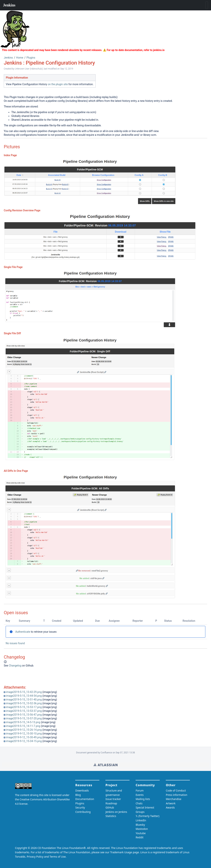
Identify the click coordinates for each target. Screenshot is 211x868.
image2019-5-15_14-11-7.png (23, 726)
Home (20, 58)
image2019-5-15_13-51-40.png (24, 700)
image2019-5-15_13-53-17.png (24, 707)
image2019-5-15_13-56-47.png (24, 715)
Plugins (31, 58)
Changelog (15, 666)
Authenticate (23, 632)
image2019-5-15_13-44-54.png (24, 696)
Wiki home (105, 765)
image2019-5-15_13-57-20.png (24, 718)
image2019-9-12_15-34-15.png (24, 741)
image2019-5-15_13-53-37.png (24, 711)
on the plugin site (58, 84)
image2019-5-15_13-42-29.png (24, 692)
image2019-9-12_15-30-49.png (24, 737)
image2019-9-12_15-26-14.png (24, 730)
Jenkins (8, 58)
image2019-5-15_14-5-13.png (23, 722)
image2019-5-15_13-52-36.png (24, 703)
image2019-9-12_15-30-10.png (24, 734)
